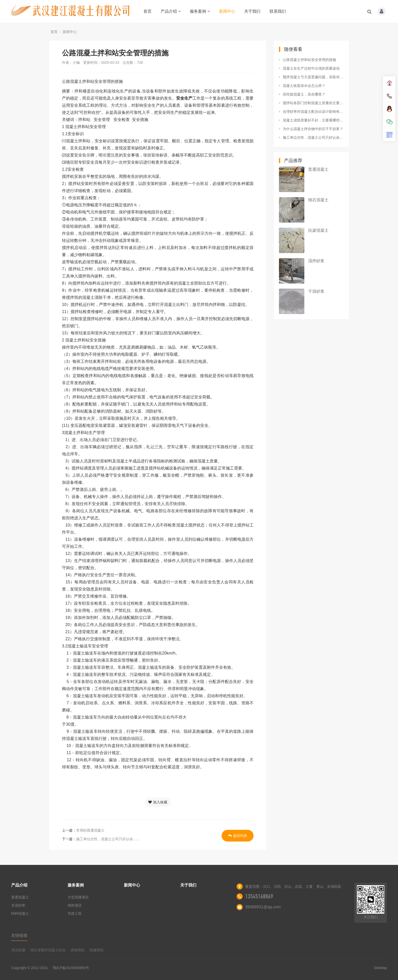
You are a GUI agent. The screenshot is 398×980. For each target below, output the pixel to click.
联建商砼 (97, 950)
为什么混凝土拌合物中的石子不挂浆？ (313, 129)
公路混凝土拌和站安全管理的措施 (309, 60)
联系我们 (278, 11)
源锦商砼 (78, 950)
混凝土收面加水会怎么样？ (304, 86)
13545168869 (259, 896)
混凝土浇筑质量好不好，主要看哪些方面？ (313, 120)
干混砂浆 (316, 291)
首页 (147, 11)
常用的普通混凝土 (90, 830)
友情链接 (19, 935)
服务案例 (200, 11)
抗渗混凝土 (318, 230)
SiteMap (380, 968)
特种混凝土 (20, 913)
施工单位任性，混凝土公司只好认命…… (108, 839)
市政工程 (75, 913)
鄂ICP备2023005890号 (71, 968)
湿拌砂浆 (316, 261)
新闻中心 (227, 11)
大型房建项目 (78, 897)
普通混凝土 (318, 169)
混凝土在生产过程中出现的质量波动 (311, 68)
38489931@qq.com (263, 907)
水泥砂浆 (18, 905)
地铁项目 (75, 905)
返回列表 (238, 836)
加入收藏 (158, 802)
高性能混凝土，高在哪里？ (304, 94)
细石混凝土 (318, 200)
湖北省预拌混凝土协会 (48, 950)
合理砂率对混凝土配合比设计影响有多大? (313, 112)
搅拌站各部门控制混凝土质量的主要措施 (313, 103)
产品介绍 (171, 11)
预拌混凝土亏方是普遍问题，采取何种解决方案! (313, 77)
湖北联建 (18, 950)
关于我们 (252, 11)
